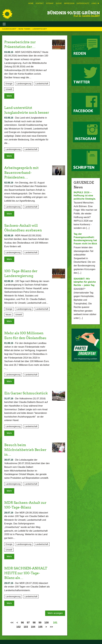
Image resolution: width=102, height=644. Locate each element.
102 (19, 627)
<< (12, 623)
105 (40, 627)
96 (22, 623)
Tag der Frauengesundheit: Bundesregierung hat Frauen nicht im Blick (85, 239)
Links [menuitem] (94, 3)
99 (40, 623)
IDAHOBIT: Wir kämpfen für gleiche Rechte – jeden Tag (85, 282)
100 (46, 623)
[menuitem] (31, 3)
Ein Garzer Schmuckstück (26, 393)
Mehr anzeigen (55, 613)
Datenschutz (83, 3)
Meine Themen (25, 29)
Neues (8, 315)
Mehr (9, 96)
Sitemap (50, 3)
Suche (59, 3)
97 (28, 623)
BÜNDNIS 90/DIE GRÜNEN (74, 13)
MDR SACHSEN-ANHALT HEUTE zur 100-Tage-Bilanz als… (26, 573)
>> (51, 627)
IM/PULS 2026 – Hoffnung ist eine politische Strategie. (85, 195)
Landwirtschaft (40, 29)
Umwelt (9, 89)
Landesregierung (24, 84)
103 (26, 627)
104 (33, 627)
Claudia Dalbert (10, 29)
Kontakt (40, 3)
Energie (9, 84)
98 (34, 623)
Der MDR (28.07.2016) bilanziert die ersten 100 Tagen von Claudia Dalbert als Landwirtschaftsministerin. (27, 587)
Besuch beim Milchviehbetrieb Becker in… (25, 450)
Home (31, 3)
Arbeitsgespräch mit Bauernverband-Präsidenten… (21, 173)
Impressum (69, 3)
